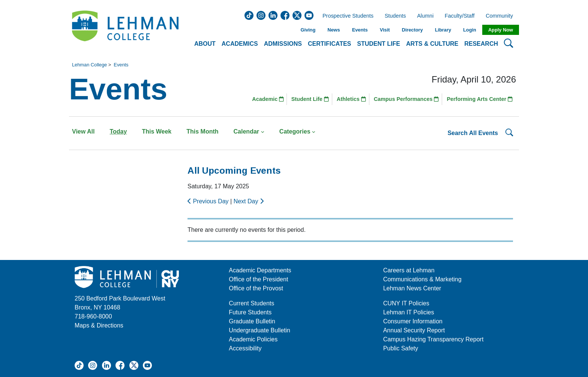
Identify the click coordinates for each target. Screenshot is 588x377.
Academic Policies (253, 339)
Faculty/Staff (460, 16)
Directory (412, 30)
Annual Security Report (414, 330)
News (334, 30)
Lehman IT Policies (409, 312)
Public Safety (401, 348)
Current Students (251, 303)
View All (83, 131)
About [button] (205, 44)
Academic (268, 99)
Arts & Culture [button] (432, 44)
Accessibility (245, 348)
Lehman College (89, 65)
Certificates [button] (329, 44)
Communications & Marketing (422, 279)
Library (443, 30)
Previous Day (209, 201)
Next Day (249, 201)
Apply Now (501, 30)
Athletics (351, 99)
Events (360, 30)
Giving (308, 30)
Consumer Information (413, 321)
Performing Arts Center (480, 99)
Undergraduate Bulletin (259, 330)
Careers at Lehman (409, 270)
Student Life (310, 99)
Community (502, 16)
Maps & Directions (99, 325)
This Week (157, 131)
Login (470, 30)
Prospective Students (346, 16)
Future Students (250, 312)
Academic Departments (260, 270)
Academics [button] (240, 44)
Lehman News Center (412, 288)
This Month (202, 131)
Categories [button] (298, 131)
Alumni (425, 16)
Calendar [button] (249, 131)
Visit (385, 30)
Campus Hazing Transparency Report (433, 339)
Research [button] (481, 44)
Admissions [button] (283, 44)
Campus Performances (406, 99)
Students (395, 16)
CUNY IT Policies (406, 303)
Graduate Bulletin (252, 321)
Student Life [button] (379, 44)
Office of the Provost (256, 288)
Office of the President (258, 279)
